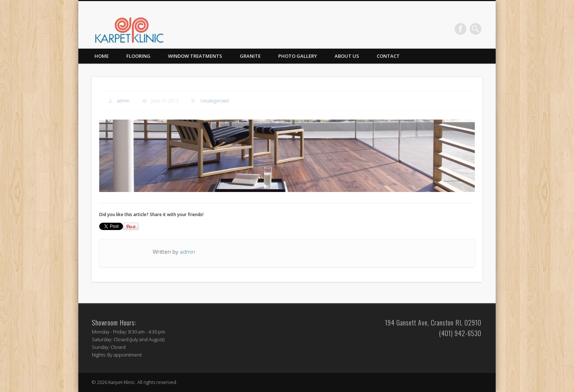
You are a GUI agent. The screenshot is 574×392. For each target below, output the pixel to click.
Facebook (461, 29)
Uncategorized (215, 101)
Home (102, 56)
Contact (388, 56)
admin (123, 101)
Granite (250, 56)
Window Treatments (195, 56)
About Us (347, 56)
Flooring (138, 56)
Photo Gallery (298, 56)
